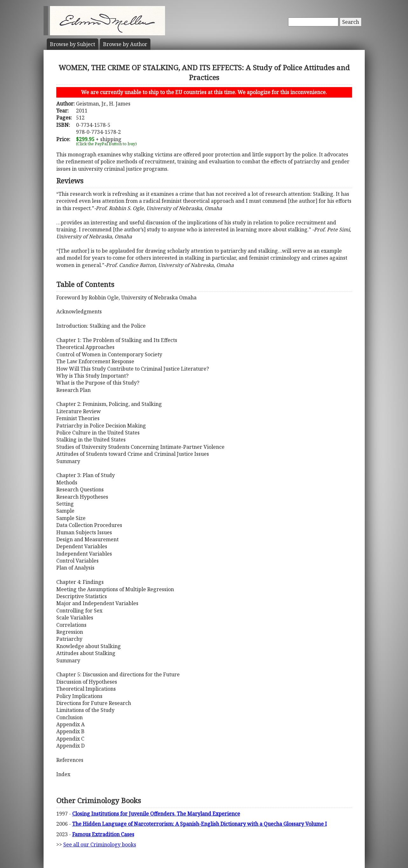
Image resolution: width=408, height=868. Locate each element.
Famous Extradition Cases (103, 834)
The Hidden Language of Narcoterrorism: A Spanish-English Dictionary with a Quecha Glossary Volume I (200, 824)
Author (125, 44)
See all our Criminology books (100, 844)
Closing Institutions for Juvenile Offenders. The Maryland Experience (156, 814)
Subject (73, 44)
